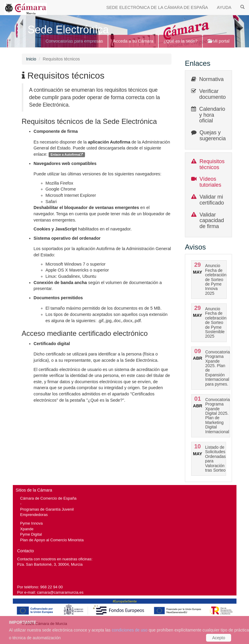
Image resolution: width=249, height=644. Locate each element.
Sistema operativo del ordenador (67, 238)
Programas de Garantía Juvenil (47, 509)
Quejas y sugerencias (214, 135)
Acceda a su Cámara (133, 41)
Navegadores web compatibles (65, 163)
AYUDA (224, 7)
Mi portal (218, 41)
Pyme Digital (31, 534)
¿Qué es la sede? (180, 41)
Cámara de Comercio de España (48, 498)
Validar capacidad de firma (212, 221)
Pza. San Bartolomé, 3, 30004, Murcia (50, 564)
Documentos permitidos (58, 298)
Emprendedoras (34, 515)
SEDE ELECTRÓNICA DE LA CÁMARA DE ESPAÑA (157, 7)
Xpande (27, 529)
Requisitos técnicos (212, 164)
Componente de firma (56, 131)
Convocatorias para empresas (74, 41)
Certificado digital (52, 344)
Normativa (211, 79)
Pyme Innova (32, 523)
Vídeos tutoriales (210, 182)
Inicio (31, 59)
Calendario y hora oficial (212, 115)
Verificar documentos (214, 94)
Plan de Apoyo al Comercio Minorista (52, 540)
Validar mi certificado (212, 200)
